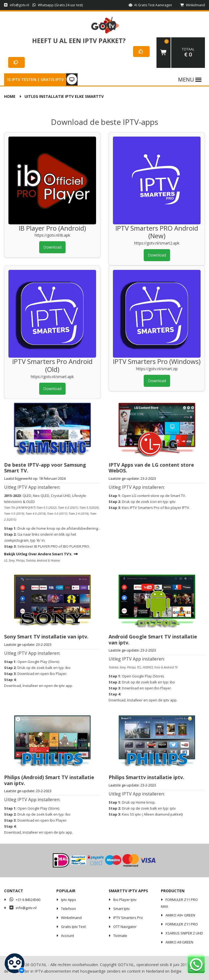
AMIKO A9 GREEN (179, 942)
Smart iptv (122, 909)
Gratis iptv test (73, 927)
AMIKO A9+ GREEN (180, 915)
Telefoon (68, 909)
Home (10, 96)
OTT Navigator (125, 927)
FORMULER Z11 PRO (182, 924)
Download (52, 247)
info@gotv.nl (17, 5)
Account (67, 936)
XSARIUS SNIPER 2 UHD (184, 933)
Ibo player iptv (125, 900)
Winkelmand (193, 5)
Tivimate (120, 936)
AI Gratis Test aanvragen (150, 5)
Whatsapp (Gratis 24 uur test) (58, 5)
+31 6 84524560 (24, 900)
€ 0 (188, 53)
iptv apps (69, 900)
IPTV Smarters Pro (128, 918)
